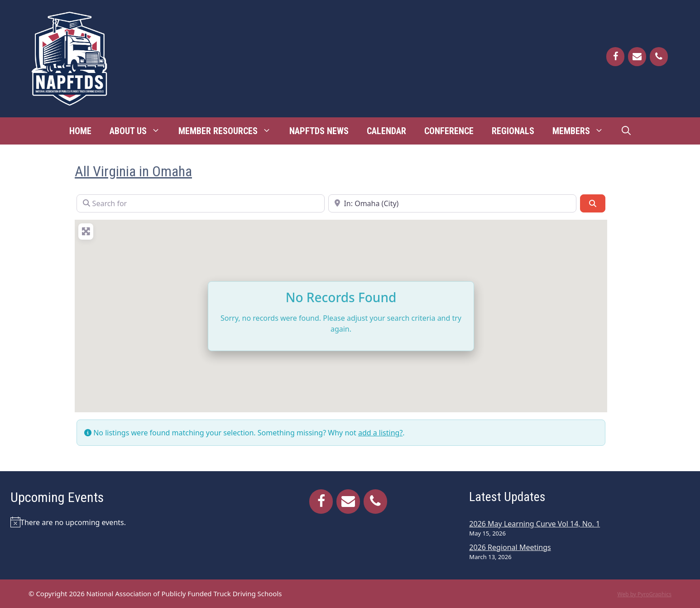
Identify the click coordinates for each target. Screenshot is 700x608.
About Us (139, 131)
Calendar (386, 131)
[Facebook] (615, 57)
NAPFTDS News (319, 131)
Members (583, 131)
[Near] (452, 203)
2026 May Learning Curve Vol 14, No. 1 (535, 524)
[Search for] (201, 203)
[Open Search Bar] (626, 131)
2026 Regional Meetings (510, 547)
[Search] (593, 203)
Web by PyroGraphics (644, 594)
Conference (449, 131)
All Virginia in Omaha (133, 171)
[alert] (121, 522)
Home (80, 131)
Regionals (513, 131)
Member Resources (229, 131)
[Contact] (637, 57)
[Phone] (659, 57)
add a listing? (380, 433)
